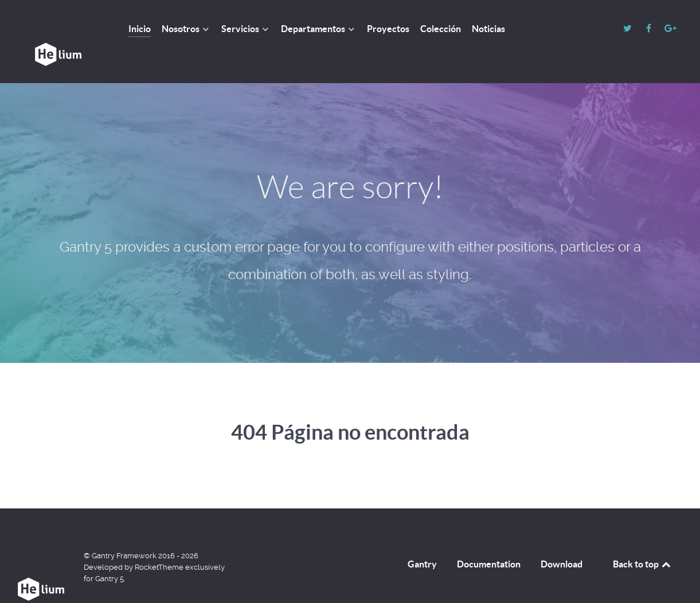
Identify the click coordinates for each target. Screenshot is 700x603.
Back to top (643, 538)
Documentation (489, 538)
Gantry (422, 538)
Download (562, 538)
